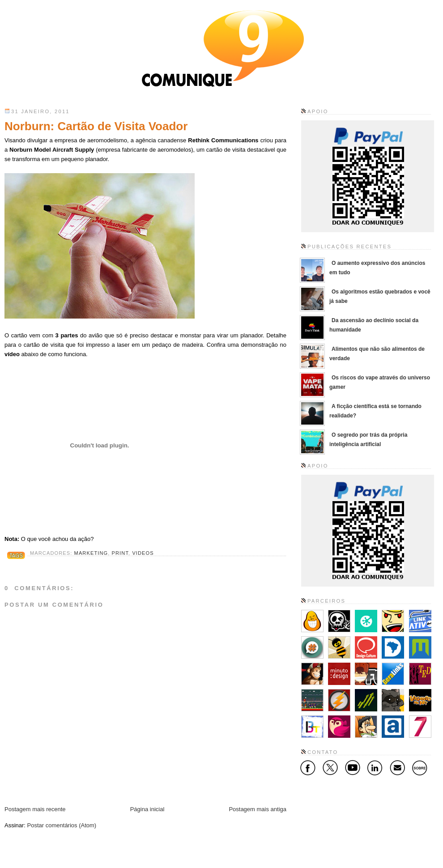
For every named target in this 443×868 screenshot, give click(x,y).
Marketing (91, 553)
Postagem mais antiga (258, 809)
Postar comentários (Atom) (62, 825)
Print (120, 553)
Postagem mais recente (35, 809)
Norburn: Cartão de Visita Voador (96, 126)
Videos (143, 553)
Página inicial (147, 809)
